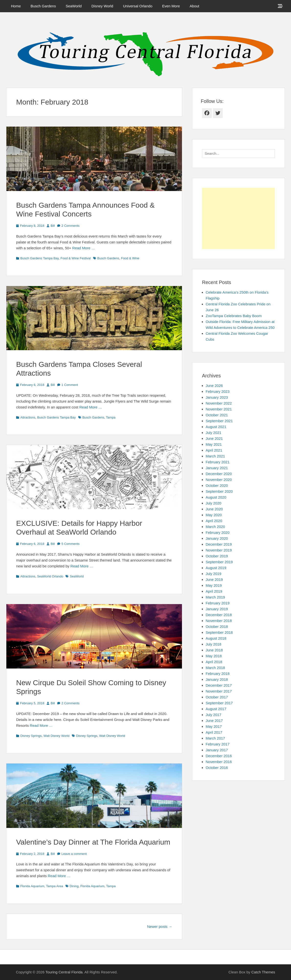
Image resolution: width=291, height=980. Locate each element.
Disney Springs (31, 736)
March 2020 (215, 527)
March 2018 (215, 668)
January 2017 (217, 750)
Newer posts (160, 926)
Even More (171, 6)
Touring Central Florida (64, 972)
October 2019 (217, 556)
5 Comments (70, 544)
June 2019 (214, 580)
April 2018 (214, 662)
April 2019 (214, 591)
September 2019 (219, 562)
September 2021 (219, 421)
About (195, 6)
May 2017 (214, 726)
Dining (74, 886)
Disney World (102, 6)
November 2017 (219, 691)
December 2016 (219, 756)
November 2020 (219, 480)
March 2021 (215, 456)
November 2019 (219, 550)
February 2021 (218, 462)
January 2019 (217, 609)
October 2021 (217, 415)
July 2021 (213, 433)
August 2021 (216, 427)
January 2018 (217, 679)
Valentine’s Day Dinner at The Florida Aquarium (93, 842)
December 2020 (219, 474)
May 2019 (214, 585)
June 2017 (214, 721)
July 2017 (213, 715)
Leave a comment (74, 854)
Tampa (111, 417)
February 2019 (218, 603)
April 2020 (214, 521)
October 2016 (217, 768)
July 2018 (213, 644)
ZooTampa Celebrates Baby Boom (234, 316)
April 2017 (214, 732)
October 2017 (217, 697)
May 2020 (214, 515)
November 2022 (219, 403)
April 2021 (214, 450)
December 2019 (219, 544)
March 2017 (215, 738)
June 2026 (214, 386)
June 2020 (214, 509)
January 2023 (217, 397)
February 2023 (218, 391)
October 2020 (217, 485)
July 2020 (213, 503)
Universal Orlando (138, 6)
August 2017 (216, 709)
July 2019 (213, 574)
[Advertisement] (238, 218)
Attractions (28, 417)
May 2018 (214, 656)
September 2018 (219, 632)
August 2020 (216, 497)
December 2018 (219, 615)
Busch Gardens (43, 6)
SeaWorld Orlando (50, 576)
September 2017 (219, 703)
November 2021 (219, 409)
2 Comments (70, 226)
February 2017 (218, 744)
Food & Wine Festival (76, 258)
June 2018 (214, 650)
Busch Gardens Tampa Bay (39, 258)
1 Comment (70, 385)
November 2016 (219, 762)
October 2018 (217, 627)
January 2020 (217, 538)
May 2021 (214, 444)
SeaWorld (74, 6)
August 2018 (216, 638)
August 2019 (216, 568)
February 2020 (218, 532)
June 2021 (214, 438)
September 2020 (219, 491)
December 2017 (219, 685)
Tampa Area (54, 886)
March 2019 (215, 597)
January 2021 (217, 468)
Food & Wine (130, 258)
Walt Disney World (56, 736)
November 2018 (219, 621)
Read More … (84, 248)
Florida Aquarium (32, 886)
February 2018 (218, 674)
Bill (53, 226)
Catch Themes (263, 972)
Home (16, 6)
